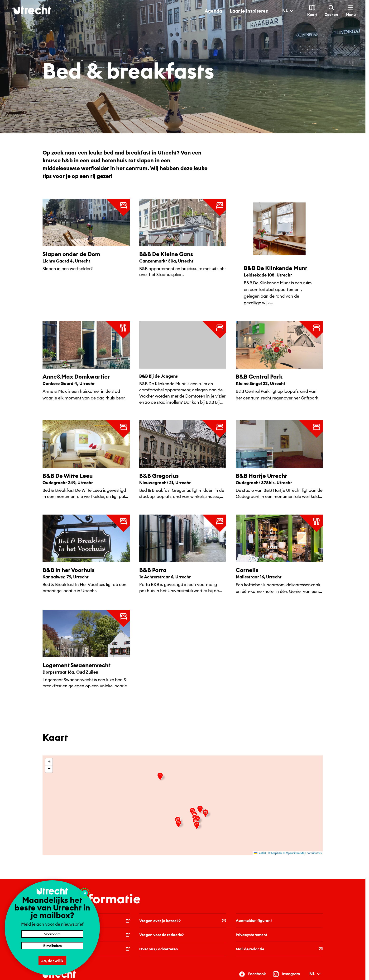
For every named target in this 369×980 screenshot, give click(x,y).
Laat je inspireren (249, 11)
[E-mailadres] (52, 946)
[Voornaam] (52, 934)
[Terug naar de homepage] (32, 10)
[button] (201, 810)
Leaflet (260, 853)
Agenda (213, 11)
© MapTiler (275, 853)
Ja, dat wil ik (52, 961)
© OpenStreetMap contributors (302, 853)
